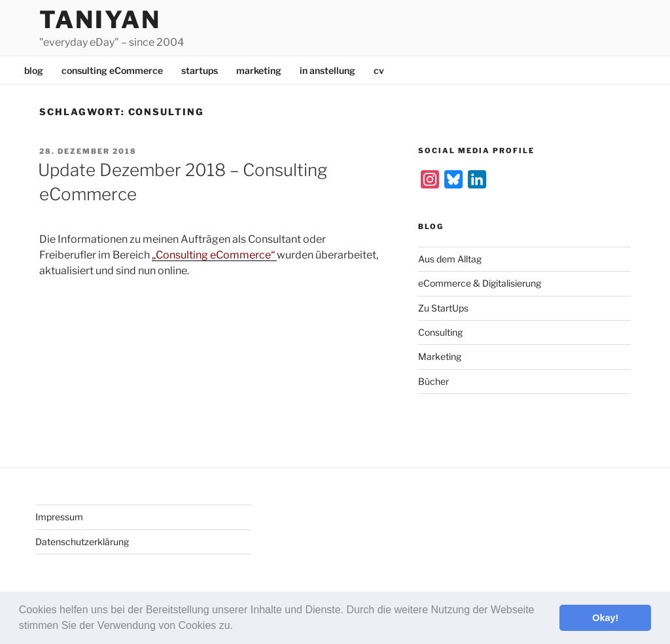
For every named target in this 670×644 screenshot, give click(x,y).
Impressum (59, 517)
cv (379, 70)
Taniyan (100, 20)
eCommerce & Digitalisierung (480, 283)
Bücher (433, 381)
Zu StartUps (443, 308)
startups (200, 70)
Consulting (440, 332)
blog (34, 70)
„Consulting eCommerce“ (214, 255)
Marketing (440, 356)
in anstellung (327, 70)
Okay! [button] (605, 618)
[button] (238, 627)
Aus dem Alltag (450, 259)
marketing (259, 70)
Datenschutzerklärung (82, 542)
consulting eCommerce (112, 70)
